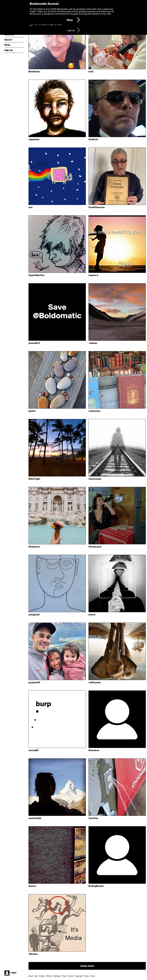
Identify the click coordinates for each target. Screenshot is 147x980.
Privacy (86, 976)
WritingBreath (96, 886)
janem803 (34, 343)
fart (31, 207)
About (31, 976)
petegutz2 (34, 615)
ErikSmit (93, 140)
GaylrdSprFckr (37, 275)
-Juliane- (93, 343)
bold (91, 72)
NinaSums (34, 547)
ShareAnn (94, 750)
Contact (71, 976)
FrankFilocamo (97, 207)
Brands (42, 976)
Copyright (79, 976)
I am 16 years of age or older (48, 24)
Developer (57, 976)
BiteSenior (34, 72)
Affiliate (49, 976)
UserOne (93, 818)
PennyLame (95, 547)
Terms (93, 976)
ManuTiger (34, 479)
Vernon (32, 886)
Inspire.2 (93, 275)
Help (36, 976)
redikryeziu (95, 683)
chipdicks (34, 140)
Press (64, 976)
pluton (92, 615)
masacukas (95, 479)
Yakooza (33, 954)
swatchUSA (35, 818)
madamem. (95, 411)
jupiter (32, 411)
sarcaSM (33, 750)
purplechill (34, 683)
